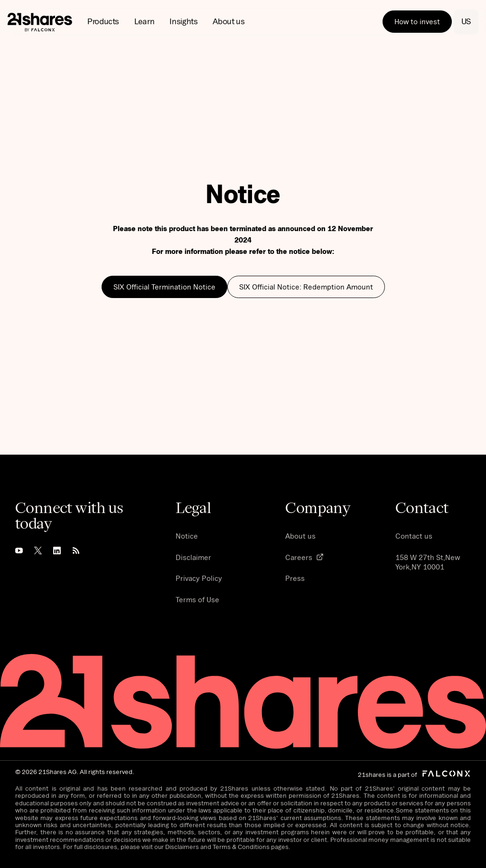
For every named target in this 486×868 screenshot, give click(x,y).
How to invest (417, 21)
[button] (103, 22)
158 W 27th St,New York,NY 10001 (428, 562)
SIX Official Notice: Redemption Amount (306, 287)
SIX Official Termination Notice (164, 287)
